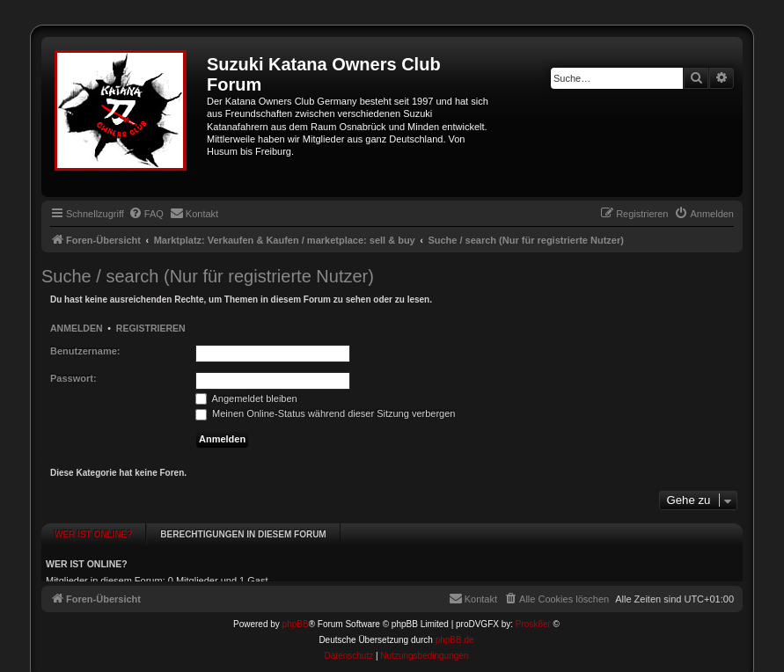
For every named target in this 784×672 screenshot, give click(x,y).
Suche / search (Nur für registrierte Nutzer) (208, 276)
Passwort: (73, 378)
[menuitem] (146, 214)
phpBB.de (455, 629)
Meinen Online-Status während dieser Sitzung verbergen (325, 413)
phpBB (296, 614)
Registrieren (151, 328)
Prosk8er (533, 614)
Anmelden (77, 328)
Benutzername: (85, 351)
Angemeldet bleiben (246, 398)
